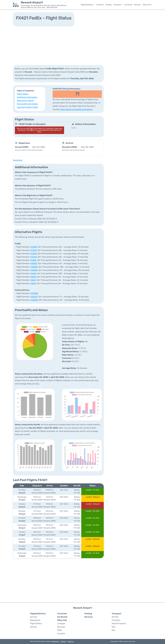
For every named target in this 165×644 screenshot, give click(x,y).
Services (61, 627)
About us (71, 641)
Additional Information (27, 97)
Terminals (100, 5)
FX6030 (34, 270)
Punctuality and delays (27, 104)
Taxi (113, 627)
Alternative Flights (25, 101)
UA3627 (34, 297)
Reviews (138, 5)
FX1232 (34, 254)
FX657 (33, 280)
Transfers (116, 620)
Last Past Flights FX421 (27, 107)
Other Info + (147, 5)
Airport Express (119, 623)
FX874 (33, 283)
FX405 (33, 260)
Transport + (118, 5)
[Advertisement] (82, 45)
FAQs (60, 630)
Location (61, 633)
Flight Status (23, 94)
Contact (63, 641)
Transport (116, 614)
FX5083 (34, 267)
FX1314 (34, 257)
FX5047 (34, 263)
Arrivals (34, 617)
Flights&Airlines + (87, 5)
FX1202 (34, 247)
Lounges (61, 623)
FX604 (33, 273)
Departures (35, 620)
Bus (113, 630)
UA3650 (34, 300)
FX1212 (34, 250)
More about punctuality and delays (77, 109)
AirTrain (115, 617)
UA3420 (34, 293)
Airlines (33, 627)
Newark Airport (32, 2)
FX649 (33, 277)
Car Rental (128, 5)
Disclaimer (55, 641)
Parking (108, 5)
